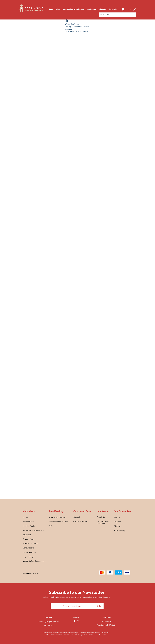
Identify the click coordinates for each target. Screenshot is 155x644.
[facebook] (74, 621)
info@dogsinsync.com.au (48, 622)
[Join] (99, 606)
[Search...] (117, 15)
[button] (134, 9)
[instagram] (78, 621)
